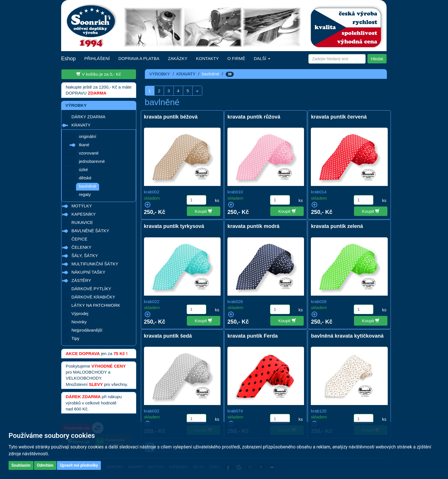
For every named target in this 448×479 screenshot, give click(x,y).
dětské (85, 178)
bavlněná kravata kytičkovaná (347, 336)
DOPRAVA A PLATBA (139, 58)
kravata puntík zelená (337, 226)
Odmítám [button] (45, 465)
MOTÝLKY (82, 206)
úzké (83, 170)
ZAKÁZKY (178, 58)
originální (88, 136)
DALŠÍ (262, 58)
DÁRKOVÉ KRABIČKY (93, 297)
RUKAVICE (82, 222)
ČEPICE (79, 239)
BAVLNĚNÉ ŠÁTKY (90, 231)
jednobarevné (92, 161)
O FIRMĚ (236, 58)
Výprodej (80, 313)
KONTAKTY (207, 58)
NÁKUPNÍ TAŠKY (88, 272)
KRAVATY (81, 125)
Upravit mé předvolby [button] (79, 465)
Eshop (68, 59)
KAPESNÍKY (84, 214)
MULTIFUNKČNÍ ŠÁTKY (95, 264)
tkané (84, 145)
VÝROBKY (160, 74)
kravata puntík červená (339, 117)
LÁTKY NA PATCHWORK (96, 305)
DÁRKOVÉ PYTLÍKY (91, 289)
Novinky (79, 322)
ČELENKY (81, 247)
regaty (85, 194)
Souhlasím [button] (21, 465)
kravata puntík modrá (253, 226)
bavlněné (88, 186)
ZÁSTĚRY (81, 280)
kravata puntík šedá (168, 336)
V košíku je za (99, 74)
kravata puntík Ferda (253, 336)
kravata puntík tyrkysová (174, 226)
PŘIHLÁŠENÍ (97, 58)
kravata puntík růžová (254, 117)
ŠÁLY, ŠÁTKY (85, 255)
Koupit (204, 211)
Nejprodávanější (87, 330)
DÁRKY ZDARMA (88, 117)
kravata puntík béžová (171, 117)
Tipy (75, 338)
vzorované (89, 153)
